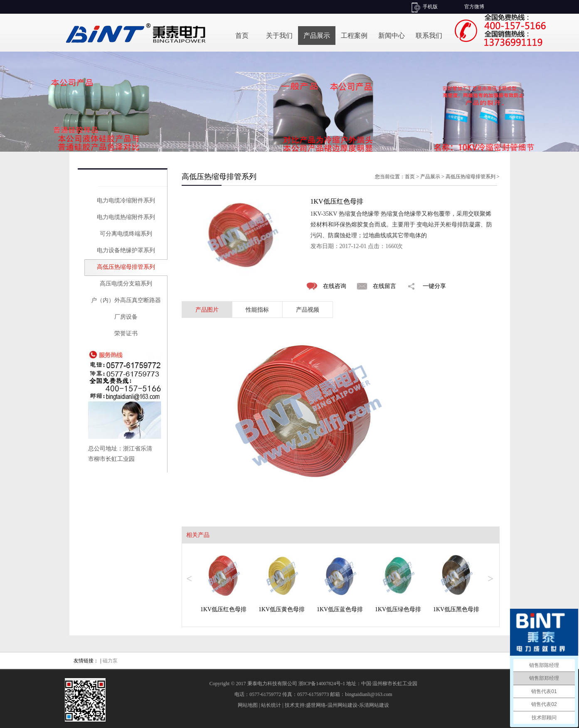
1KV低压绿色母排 (398, 609)
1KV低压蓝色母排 (340, 609)
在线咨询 (335, 286)
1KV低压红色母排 (223, 609)
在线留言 (384, 286)
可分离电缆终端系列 (126, 234)
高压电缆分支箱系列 (126, 284)
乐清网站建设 (374, 705)
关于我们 (279, 36)
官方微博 (474, 7)
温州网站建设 (342, 705)
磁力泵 (110, 661)
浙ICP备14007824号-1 (322, 684)
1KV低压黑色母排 (456, 609)
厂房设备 (126, 317)
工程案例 (354, 36)
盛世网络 (316, 705)
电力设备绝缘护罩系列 (126, 250)
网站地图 (248, 705)
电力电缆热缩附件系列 (126, 217)
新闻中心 (392, 36)
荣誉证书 (126, 333)
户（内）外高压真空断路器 (126, 300)
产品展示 (317, 36)
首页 (242, 36)
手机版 (430, 7)
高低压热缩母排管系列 (126, 267)
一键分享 (434, 286)
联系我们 (429, 36)
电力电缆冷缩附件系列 (126, 200)
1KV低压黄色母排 (282, 609)
